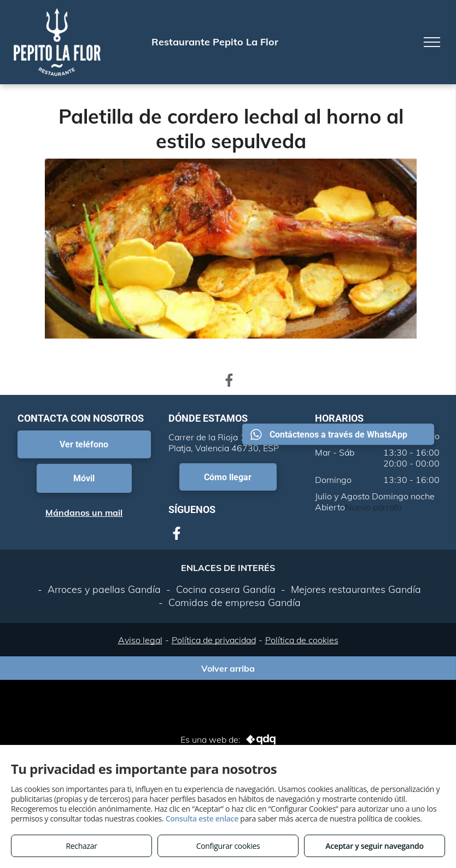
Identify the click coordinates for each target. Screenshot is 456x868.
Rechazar (81, 846)
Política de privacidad (214, 640)
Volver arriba (228, 668)
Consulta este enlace (202, 819)
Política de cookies (302, 640)
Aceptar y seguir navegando (374, 846)
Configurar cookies (228, 846)
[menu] (432, 42)
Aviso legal (140, 640)
